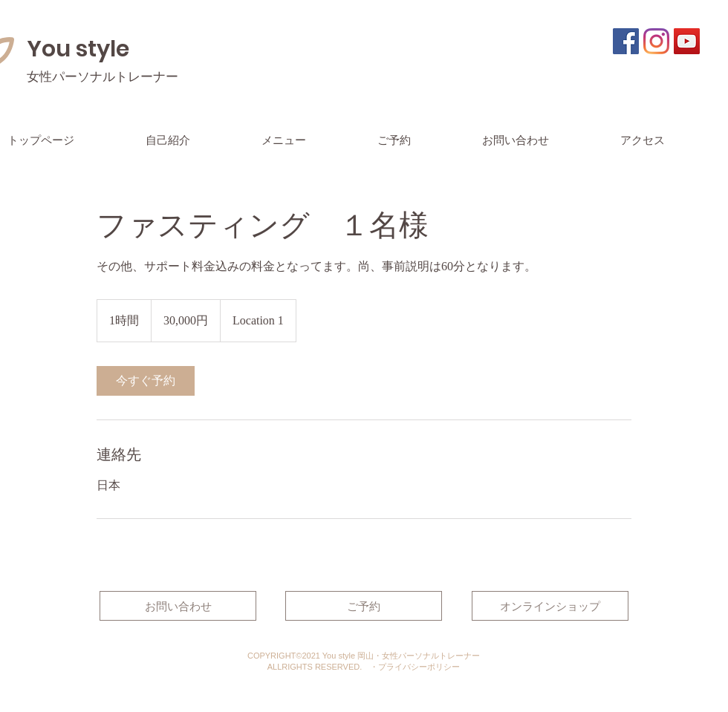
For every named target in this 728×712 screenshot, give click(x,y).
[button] (312, 140)
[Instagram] (656, 41)
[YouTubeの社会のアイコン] (687, 41)
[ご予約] (364, 606)
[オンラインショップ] (550, 606)
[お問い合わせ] (178, 606)
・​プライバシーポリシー (415, 667)
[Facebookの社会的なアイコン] (626, 41)
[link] (146, 381)
